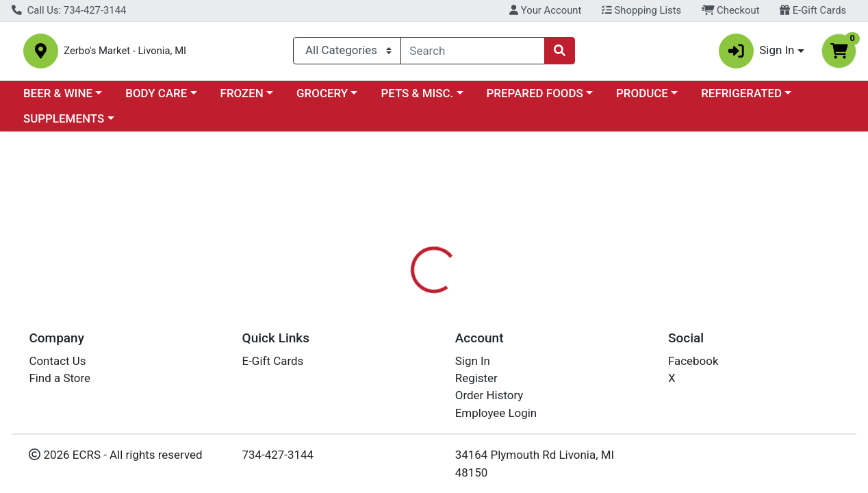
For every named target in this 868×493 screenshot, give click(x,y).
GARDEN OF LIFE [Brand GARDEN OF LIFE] (547, 409)
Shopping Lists (641, 10)
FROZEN (242, 99)
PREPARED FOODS (535, 99)
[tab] (400, 323)
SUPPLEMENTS (64, 125)
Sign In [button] (757, 54)
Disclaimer (464, 323)
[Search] (473, 53)
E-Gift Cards (813, 10)
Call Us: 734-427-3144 (69, 10)
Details (400, 323)
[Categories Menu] (347, 53)
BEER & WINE (58, 99)
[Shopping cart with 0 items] (839, 54)
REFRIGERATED (741, 99)
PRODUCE (642, 99)
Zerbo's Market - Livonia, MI (166, 54)
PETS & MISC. (417, 99)
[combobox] (473, 53)
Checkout (731, 10)
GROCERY (322, 99)
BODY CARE (156, 99)
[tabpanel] (615, 406)
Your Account (545, 10)
